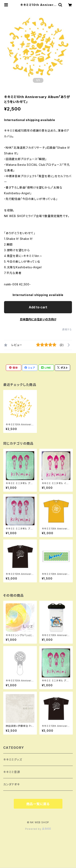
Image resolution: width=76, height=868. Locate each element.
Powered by (38, 829)
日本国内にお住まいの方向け (38, 319)
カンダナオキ (12, 784)
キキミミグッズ (13, 759)
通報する (67, 329)
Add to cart (38, 307)
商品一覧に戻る (38, 804)
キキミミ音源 (12, 772)
